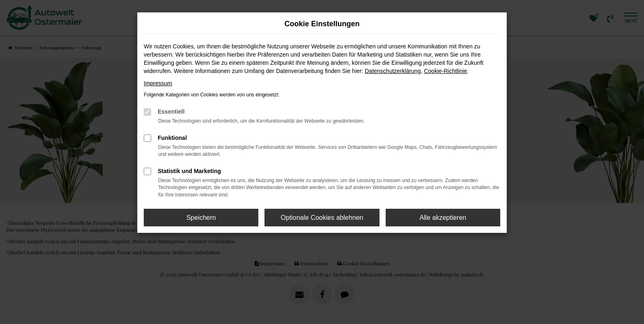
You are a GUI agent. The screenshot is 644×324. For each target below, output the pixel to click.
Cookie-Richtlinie (445, 71)
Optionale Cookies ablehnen (322, 218)
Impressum (158, 83)
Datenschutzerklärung (393, 71)
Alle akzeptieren (443, 218)
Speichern (201, 218)
